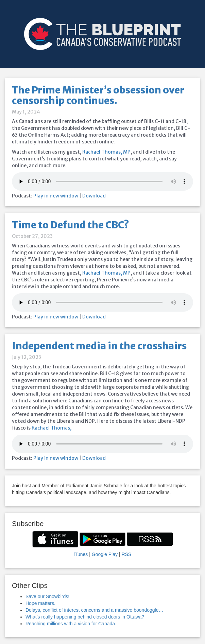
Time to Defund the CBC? (71, 225)
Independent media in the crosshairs (99, 346)
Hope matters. (40, 603)
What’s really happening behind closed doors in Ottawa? (85, 617)
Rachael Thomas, (52, 428)
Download (94, 196)
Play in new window (56, 196)
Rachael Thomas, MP (106, 152)
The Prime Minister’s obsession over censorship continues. (98, 95)
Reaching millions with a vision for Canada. (71, 624)
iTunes (81, 554)
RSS (126, 554)
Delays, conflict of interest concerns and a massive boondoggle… (94, 610)
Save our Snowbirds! (47, 596)
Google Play (105, 554)
